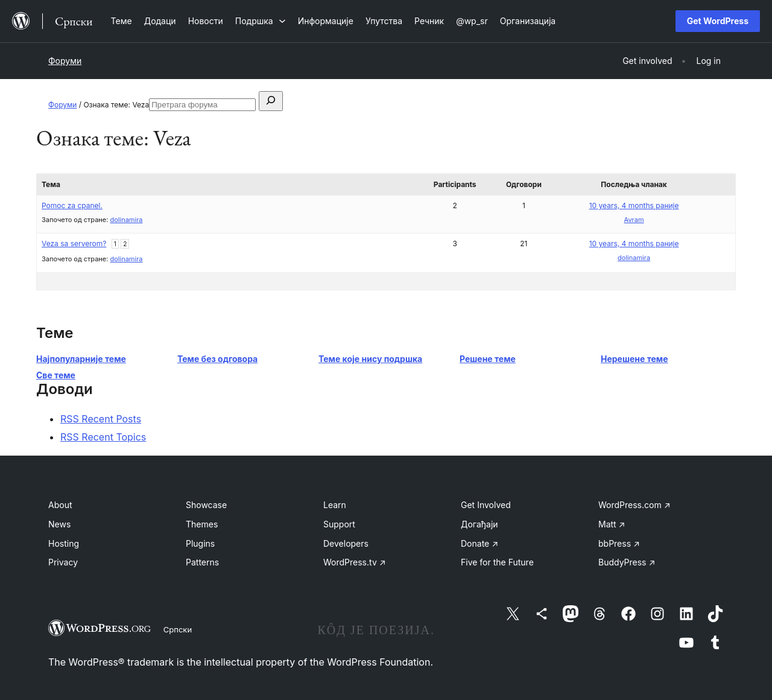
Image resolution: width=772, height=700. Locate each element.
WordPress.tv (355, 562)
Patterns (202, 562)
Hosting (64, 543)
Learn (335, 505)
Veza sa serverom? (74, 243)
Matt (612, 524)
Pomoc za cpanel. (72, 205)
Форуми (65, 61)
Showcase (206, 505)
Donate (479, 543)
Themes (202, 524)
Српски (178, 629)
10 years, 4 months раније (634, 205)
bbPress (619, 543)
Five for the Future (497, 562)
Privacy (63, 562)
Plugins (200, 543)
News (59, 524)
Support (339, 524)
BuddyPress (627, 562)
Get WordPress (718, 21)
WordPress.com (634, 505)
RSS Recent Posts (101, 419)
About (60, 505)
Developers (346, 543)
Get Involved (486, 505)
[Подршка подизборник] (261, 21)
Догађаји (479, 524)
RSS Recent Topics (103, 437)
